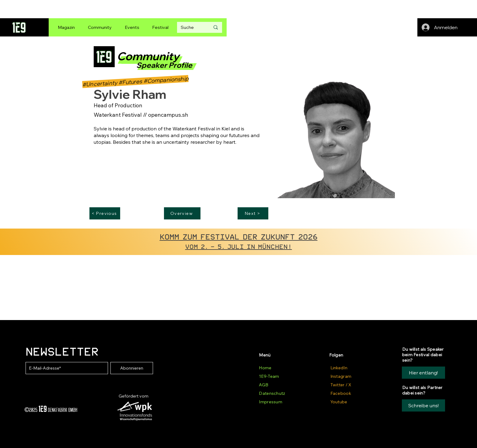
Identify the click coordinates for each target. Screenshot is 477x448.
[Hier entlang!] (423, 373)
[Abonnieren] (132, 368)
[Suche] (191, 27)
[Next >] (253, 213)
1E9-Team (269, 376)
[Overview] (182, 213)
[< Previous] (105, 213)
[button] (423, 405)
